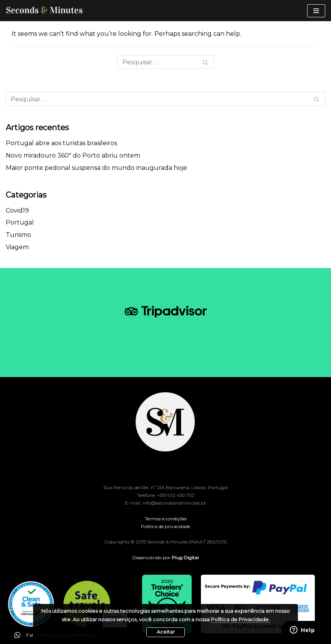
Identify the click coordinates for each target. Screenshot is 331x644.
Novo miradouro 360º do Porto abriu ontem (73, 155)
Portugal (20, 222)
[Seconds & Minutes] (44, 11)
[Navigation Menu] (316, 11)
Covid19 (17, 210)
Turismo (18, 235)
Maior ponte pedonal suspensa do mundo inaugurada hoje (96, 168)
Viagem (17, 247)
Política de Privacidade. (240, 620)
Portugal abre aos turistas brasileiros (61, 143)
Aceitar (166, 632)
